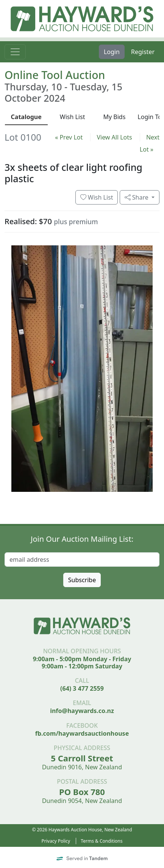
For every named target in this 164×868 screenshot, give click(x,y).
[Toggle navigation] (15, 52)
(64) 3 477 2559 (82, 688)
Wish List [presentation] (73, 117)
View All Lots (114, 137)
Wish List (97, 197)
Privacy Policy (56, 841)
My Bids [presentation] (114, 117)
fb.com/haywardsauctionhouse (82, 733)
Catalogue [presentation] (26, 117)
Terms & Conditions (102, 841)
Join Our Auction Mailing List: (82, 539)
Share (137, 197)
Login (112, 52)
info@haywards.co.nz (82, 711)
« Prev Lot (69, 137)
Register (143, 52)
